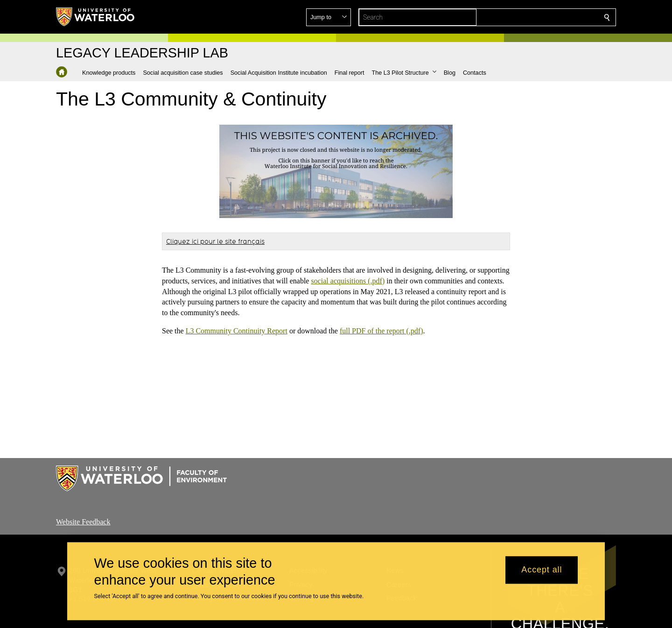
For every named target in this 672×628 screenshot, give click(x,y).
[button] (539, 17)
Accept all (542, 570)
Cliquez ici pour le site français (215, 241)
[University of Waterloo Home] (96, 17)
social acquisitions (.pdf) (348, 281)
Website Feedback (83, 522)
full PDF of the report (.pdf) (381, 331)
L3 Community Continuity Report (237, 331)
